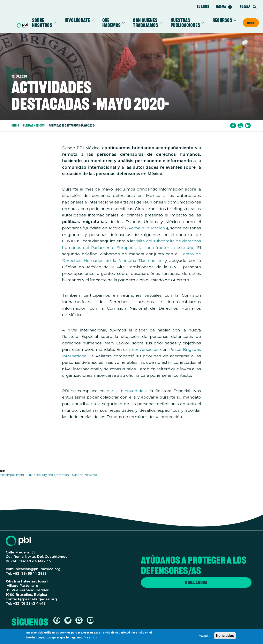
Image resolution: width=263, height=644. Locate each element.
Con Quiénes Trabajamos (145, 23)
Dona (251, 23)
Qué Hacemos (112, 23)
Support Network (85, 475)
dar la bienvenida (125, 391)
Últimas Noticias (34, 125)
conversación (145, 349)
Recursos (222, 20)
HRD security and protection (48, 475)
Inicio (15, 125)
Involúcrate (77, 20)
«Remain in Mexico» (147, 228)
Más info (90, 638)
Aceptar (205, 636)
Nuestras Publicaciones (185, 23)
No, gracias (225, 636)
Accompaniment (12, 475)
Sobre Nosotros (42, 23)
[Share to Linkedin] (248, 126)
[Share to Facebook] (233, 126)
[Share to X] (240, 126)
